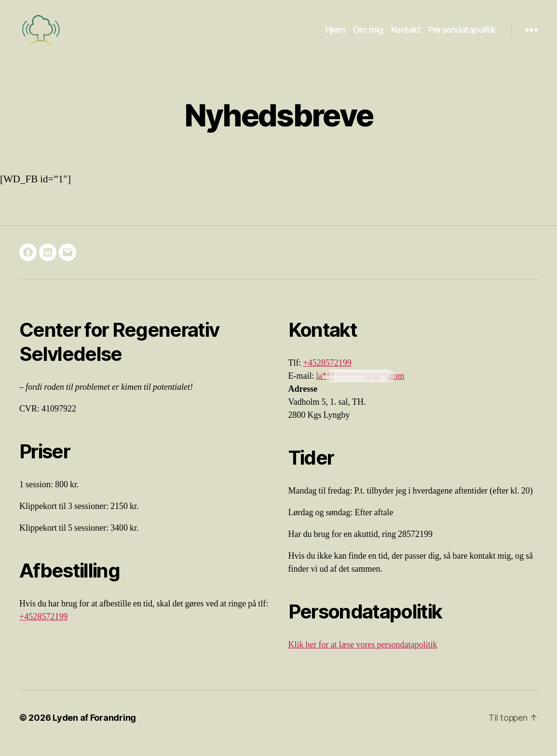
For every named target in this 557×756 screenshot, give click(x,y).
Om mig (368, 35)
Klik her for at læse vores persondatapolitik (363, 656)
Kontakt (406, 35)
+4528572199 (43, 628)
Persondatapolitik (462, 35)
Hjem (335, 35)
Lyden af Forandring (94, 729)
